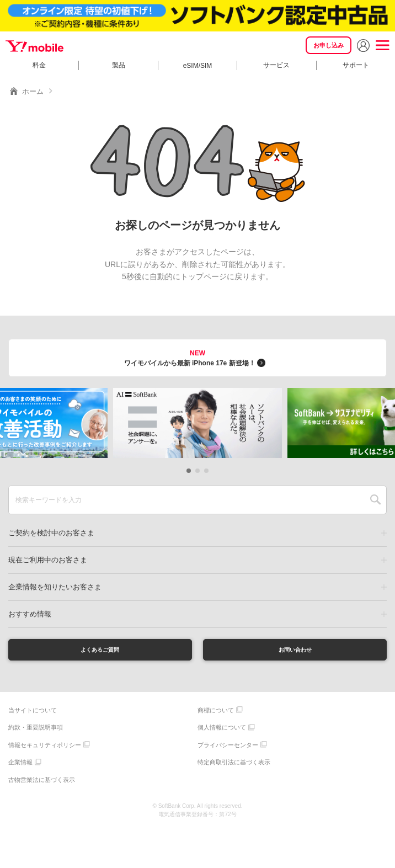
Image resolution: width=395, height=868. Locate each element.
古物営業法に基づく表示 (42, 784)
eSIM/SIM (198, 66)
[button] (189, 471)
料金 (39, 65)
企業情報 (20, 766)
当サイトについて (33, 714)
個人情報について (222, 731)
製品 (119, 65)
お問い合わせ (295, 651)
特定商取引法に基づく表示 (234, 766)
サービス (276, 65)
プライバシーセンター (228, 749)
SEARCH (375, 500)
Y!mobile (33, 45)
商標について (216, 714)
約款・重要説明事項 (36, 731)
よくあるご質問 (100, 651)
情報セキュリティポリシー (45, 749)
